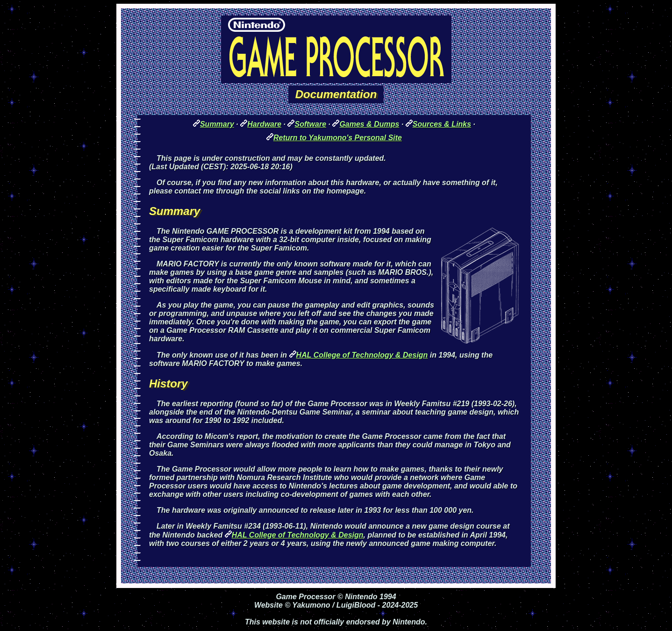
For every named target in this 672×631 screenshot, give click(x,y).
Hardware (264, 124)
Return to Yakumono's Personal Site (338, 138)
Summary (217, 124)
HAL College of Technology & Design (362, 355)
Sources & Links (442, 124)
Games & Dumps (369, 124)
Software (310, 124)
